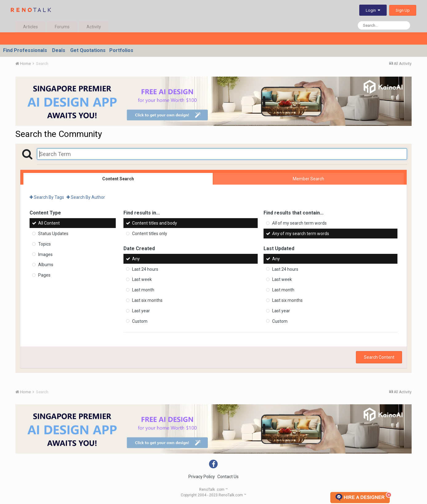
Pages (44, 275)
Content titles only (150, 234)
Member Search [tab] (308, 179)
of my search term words (299, 223)
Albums (46, 265)
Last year (141, 311)
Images (45, 254)
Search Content (379, 357)
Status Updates (53, 234)
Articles (30, 27)
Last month (143, 290)
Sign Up (403, 10)
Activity (94, 27)
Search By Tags (47, 197)
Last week (142, 279)
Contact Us (228, 477)
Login (373, 10)
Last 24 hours (145, 269)
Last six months (147, 300)
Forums (62, 27)
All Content (49, 223)
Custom (140, 321)
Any (136, 259)
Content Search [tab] (118, 179)
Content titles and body (155, 223)
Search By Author (86, 197)
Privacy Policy (202, 477)
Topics (44, 244)
